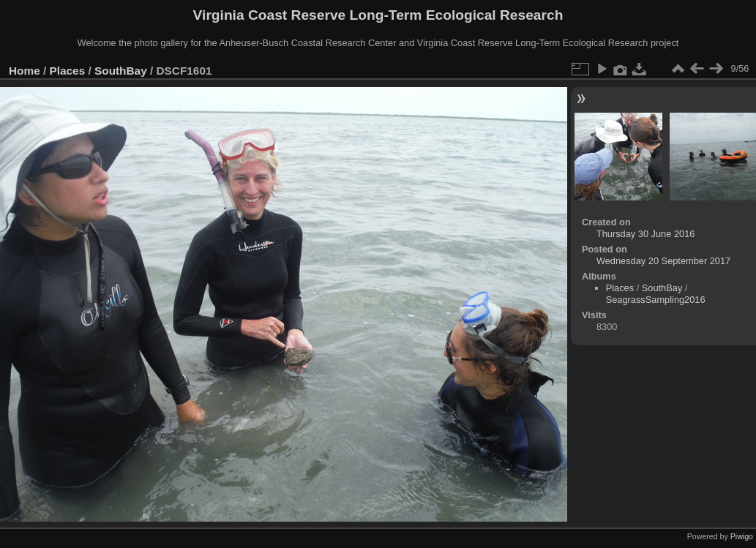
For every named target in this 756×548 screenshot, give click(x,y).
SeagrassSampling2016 (656, 300)
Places (68, 71)
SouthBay (121, 71)
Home (25, 71)
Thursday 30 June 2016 (645, 234)
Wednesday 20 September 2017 (663, 261)
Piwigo (742, 536)
